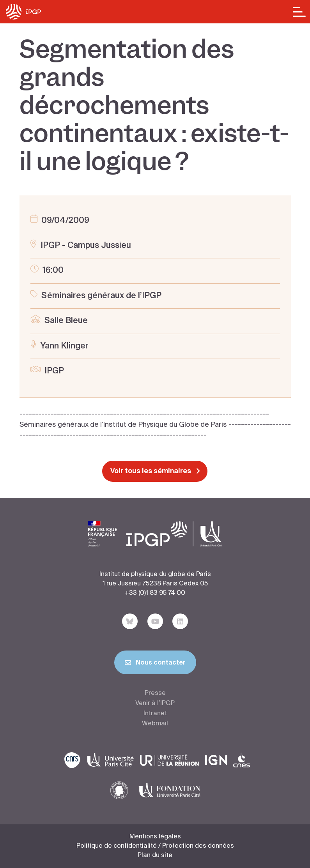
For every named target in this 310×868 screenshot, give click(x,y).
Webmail (155, 724)
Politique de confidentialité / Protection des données (155, 846)
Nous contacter (155, 664)
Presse (155, 693)
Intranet (155, 714)
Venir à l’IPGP (155, 704)
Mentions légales (155, 837)
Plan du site (155, 856)
